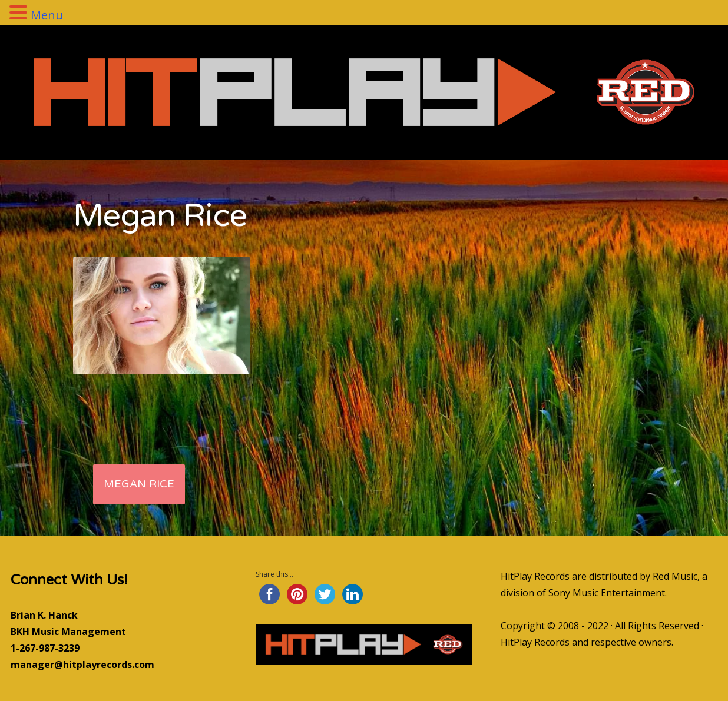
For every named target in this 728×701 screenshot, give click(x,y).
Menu (47, 15)
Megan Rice (139, 484)
